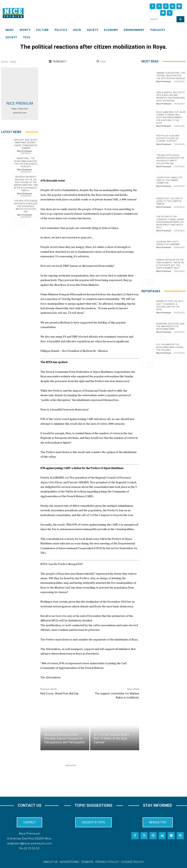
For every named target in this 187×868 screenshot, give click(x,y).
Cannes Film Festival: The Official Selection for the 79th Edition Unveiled (171, 76)
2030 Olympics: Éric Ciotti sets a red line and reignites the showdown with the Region (171, 97)
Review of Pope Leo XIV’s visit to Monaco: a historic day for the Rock (170, 305)
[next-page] (22, 224)
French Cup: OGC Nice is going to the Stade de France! (169, 201)
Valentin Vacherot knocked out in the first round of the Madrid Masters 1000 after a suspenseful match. (26, 184)
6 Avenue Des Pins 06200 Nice (29, 838)
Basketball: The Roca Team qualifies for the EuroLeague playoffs (26, 162)
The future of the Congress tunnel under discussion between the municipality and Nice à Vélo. (170, 222)
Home (4, 62)
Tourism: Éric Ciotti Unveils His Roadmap (168, 243)
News (13, 62)
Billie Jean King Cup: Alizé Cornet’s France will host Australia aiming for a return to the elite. (171, 118)
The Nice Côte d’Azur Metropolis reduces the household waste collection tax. (26, 206)
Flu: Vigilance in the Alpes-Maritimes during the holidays (170, 347)
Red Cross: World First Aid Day (59, 694)
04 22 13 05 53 (29, 848)
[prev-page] (16, 224)
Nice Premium (20, 103)
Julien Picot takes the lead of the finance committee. (169, 180)
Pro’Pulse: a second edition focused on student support (168, 139)
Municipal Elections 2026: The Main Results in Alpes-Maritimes (171, 326)
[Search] (180, 19)
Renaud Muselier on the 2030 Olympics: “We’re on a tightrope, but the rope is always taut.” (170, 264)
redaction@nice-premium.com (29, 843)
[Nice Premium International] (13, 13)
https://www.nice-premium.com (20, 111)
